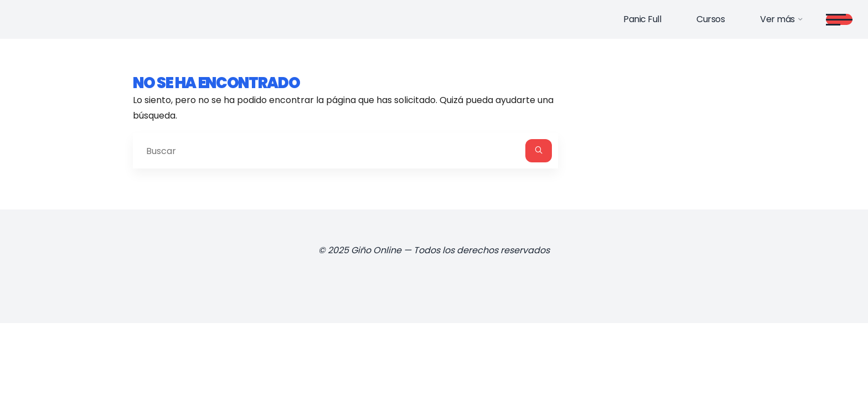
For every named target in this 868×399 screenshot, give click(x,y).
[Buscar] (539, 151)
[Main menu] (839, 19)
